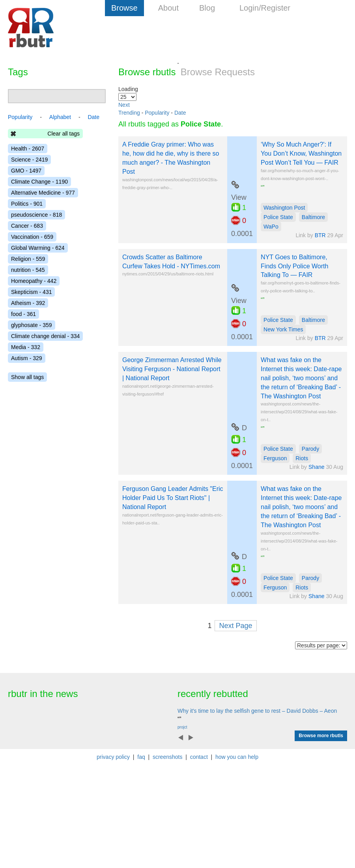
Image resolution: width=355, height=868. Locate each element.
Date (180, 113)
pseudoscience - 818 (36, 215)
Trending (129, 113)
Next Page (235, 626)
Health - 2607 (28, 149)
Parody (310, 449)
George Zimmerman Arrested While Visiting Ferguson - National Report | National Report (172, 369)
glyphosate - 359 (32, 325)
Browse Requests (218, 72)
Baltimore (313, 217)
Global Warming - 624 (38, 248)
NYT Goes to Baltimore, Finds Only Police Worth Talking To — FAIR (294, 266)
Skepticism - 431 (31, 292)
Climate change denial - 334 (45, 336)
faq (141, 757)
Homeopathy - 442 (34, 281)
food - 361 (23, 314)
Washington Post (284, 208)
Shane (316, 467)
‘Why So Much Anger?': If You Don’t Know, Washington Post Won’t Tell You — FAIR (301, 153)
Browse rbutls (147, 72)
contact (199, 757)
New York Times (283, 329)
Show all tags (27, 377)
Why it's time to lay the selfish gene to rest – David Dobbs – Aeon (257, 711)
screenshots (167, 757)
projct (182, 727)
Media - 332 (26, 347)
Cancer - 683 (27, 226)
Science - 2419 (29, 160)
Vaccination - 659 (32, 237)
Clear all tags (64, 134)
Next (124, 105)
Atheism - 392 (28, 303)
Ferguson (275, 458)
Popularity (157, 113)
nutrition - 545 (28, 270)
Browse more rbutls (321, 736)
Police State (278, 217)
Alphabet (60, 117)
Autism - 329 (27, 358)
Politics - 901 (27, 204)
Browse (124, 8)
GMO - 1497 (26, 171)
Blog (207, 8)
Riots (302, 458)
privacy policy (113, 757)
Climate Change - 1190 (39, 182)
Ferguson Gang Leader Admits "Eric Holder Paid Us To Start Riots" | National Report (173, 498)
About (168, 8)
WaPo (271, 227)
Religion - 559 (28, 259)
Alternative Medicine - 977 (43, 193)
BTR (320, 235)
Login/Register (265, 8)
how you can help (237, 757)
